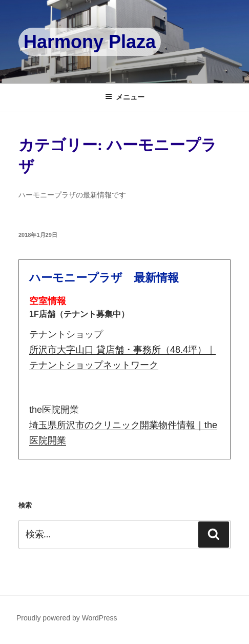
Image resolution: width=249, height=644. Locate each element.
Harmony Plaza (90, 42)
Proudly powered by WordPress (67, 618)
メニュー (125, 97)
